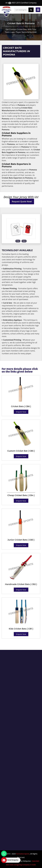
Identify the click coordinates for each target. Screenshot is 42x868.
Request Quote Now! (22, 201)
